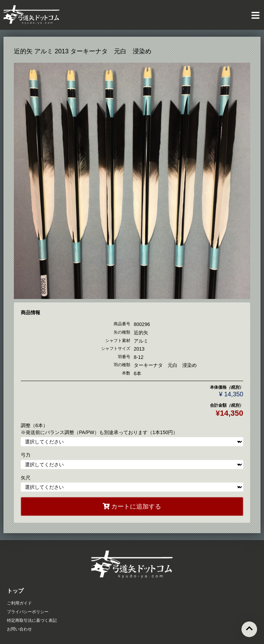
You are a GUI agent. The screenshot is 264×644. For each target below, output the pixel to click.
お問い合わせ (19, 629)
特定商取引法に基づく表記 (32, 620)
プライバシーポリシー (28, 612)
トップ (15, 591)
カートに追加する (132, 506)
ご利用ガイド (19, 603)
